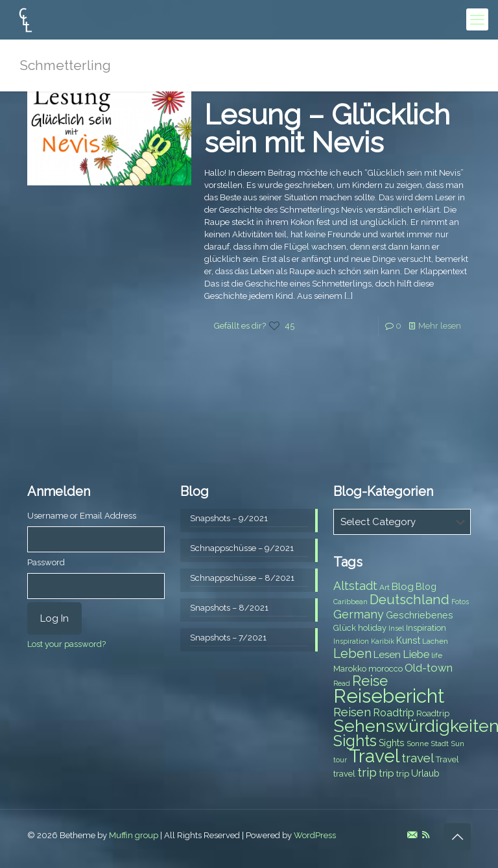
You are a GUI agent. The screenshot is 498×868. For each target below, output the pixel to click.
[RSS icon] (426, 835)
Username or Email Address (82, 516)
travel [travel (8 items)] (344, 774)
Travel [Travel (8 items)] (447, 759)
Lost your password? (66, 644)
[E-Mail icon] (412, 835)
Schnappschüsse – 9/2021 (242, 548)
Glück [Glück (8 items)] (345, 628)
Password (46, 562)
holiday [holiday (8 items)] (372, 628)
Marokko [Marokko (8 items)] (350, 669)
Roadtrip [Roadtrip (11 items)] (394, 713)
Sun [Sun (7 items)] (457, 744)
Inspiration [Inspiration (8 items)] (426, 628)
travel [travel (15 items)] (418, 758)
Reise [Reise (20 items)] (370, 681)
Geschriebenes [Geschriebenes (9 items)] (420, 615)
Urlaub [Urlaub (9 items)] (425, 773)
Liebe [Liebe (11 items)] (416, 654)
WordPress (315, 835)
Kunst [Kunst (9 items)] (408, 640)
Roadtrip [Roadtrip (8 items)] (433, 713)
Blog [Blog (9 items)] (426, 587)
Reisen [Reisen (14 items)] (352, 712)
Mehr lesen (440, 326)
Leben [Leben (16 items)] (352, 654)
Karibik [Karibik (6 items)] (383, 641)
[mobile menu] (477, 19)
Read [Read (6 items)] (342, 683)
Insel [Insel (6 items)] (396, 628)
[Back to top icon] (457, 837)
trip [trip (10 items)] (386, 773)
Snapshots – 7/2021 (228, 638)
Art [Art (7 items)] (385, 587)
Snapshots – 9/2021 (229, 518)
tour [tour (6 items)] (340, 760)
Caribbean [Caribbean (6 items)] (350, 602)
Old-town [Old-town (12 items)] (429, 668)
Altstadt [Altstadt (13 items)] (355, 586)
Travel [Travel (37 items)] (374, 756)
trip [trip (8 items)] (403, 774)
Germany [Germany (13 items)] (359, 614)
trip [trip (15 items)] (367, 772)
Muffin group (134, 835)
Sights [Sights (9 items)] (392, 743)
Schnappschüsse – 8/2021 (242, 578)
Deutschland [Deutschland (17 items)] (409, 600)
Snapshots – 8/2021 (229, 608)
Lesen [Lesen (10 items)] (387, 655)
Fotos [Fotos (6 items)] (460, 602)
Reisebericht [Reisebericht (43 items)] (389, 696)
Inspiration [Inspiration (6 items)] (351, 641)
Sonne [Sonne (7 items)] (418, 744)
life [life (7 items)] (437, 655)
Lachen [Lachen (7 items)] (435, 641)
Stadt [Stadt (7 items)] (440, 744)
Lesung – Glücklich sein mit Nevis (327, 129)
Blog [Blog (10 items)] (403, 587)
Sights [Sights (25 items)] (355, 741)
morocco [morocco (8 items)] (385, 669)
